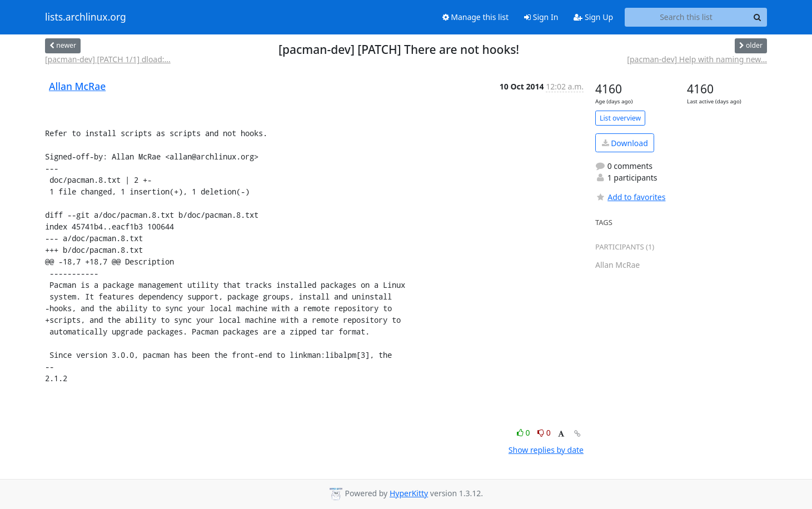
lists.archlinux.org (86, 17)
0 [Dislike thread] (544, 433)
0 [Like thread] (524, 433)
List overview (620, 118)
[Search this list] (686, 17)
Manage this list (476, 17)
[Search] (757, 17)
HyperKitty (409, 493)
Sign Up (593, 17)
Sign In (541, 17)
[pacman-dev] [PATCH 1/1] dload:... (108, 59)
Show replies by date (546, 450)
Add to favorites (630, 197)
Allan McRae (77, 86)
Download (625, 143)
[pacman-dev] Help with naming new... (697, 59)
